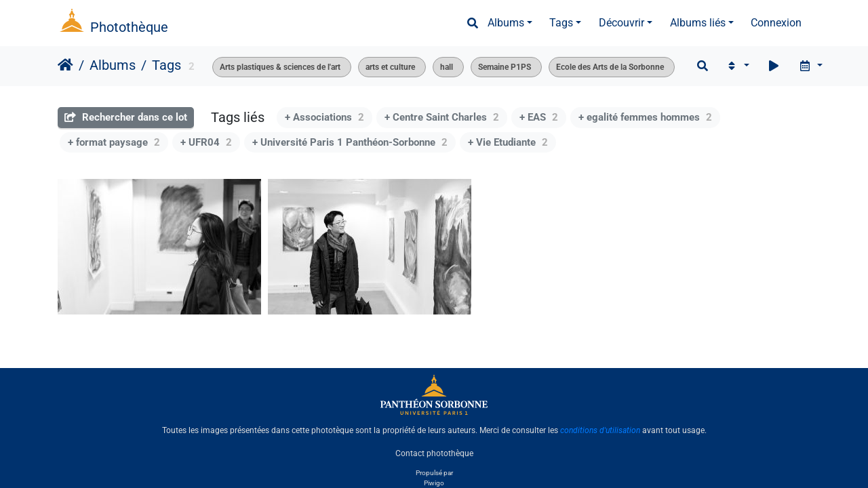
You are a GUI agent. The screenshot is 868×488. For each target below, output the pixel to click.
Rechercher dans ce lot (126, 117)
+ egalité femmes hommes (645, 117)
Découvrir (622, 23)
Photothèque (129, 27)
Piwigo (434, 483)
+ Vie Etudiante (508, 142)
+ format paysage (114, 142)
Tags (561, 23)
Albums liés (698, 23)
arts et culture (390, 67)
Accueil (65, 65)
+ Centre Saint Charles (442, 117)
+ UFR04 (206, 142)
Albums (506, 23)
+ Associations (324, 117)
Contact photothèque (434, 453)
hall (447, 67)
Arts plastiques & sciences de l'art (280, 67)
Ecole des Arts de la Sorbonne (610, 67)
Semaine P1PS (505, 67)
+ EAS (539, 117)
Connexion (776, 23)
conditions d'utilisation (600, 430)
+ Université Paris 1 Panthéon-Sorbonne (350, 142)
